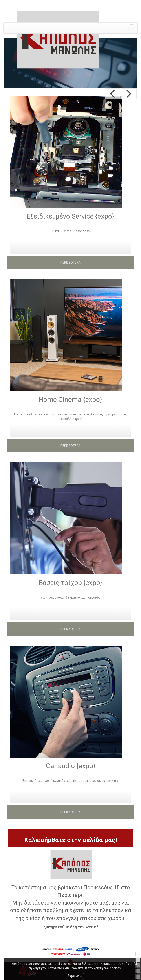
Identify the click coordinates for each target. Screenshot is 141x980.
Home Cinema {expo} (70, 399)
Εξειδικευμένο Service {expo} (70, 216)
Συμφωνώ (75, 976)
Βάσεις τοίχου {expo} (71, 583)
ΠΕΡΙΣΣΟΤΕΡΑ (70, 262)
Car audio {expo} (71, 766)
